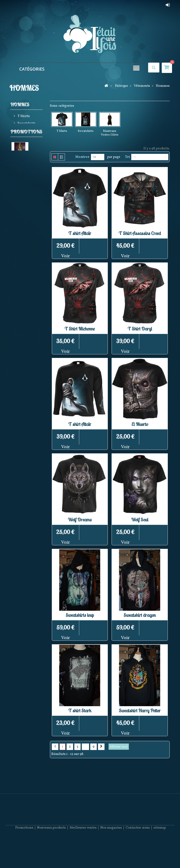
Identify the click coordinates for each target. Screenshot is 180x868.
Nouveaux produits (51, 854)
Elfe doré (18, 186)
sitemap (160, 854)
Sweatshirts (26, 124)
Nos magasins (111, 854)
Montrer (82, 157)
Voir (66, 256)
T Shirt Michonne (80, 329)
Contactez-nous (138, 854)
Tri (127, 157)
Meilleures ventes (83, 854)
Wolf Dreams (80, 520)
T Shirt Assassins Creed (140, 233)
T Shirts (23, 117)
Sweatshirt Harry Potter (140, 711)
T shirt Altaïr (80, 233)
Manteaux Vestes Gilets (24, 135)
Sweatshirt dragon (140, 615)
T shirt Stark (80, 711)
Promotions (26, 152)
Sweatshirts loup (80, 615)
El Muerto (140, 424)
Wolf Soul (140, 520)
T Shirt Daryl (140, 329)
